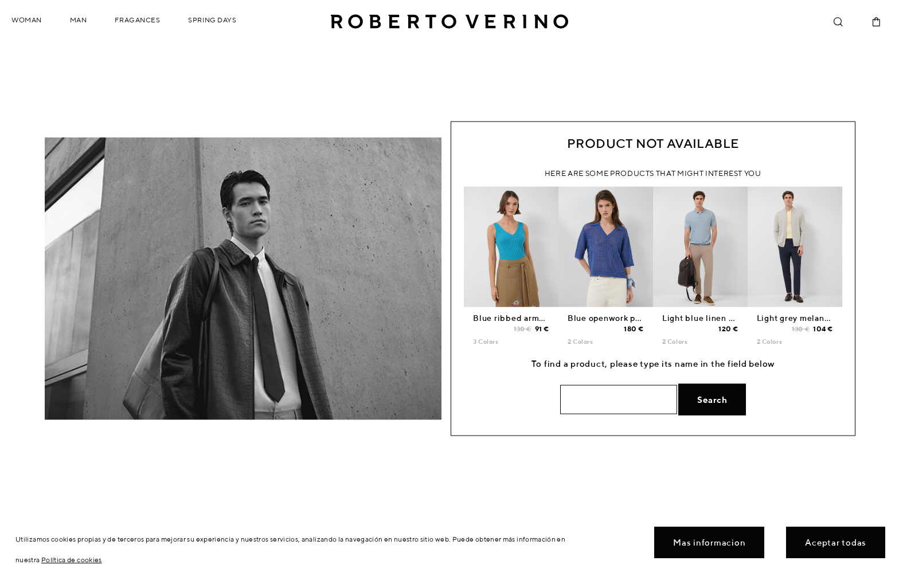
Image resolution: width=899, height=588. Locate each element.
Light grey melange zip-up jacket (823, 318)
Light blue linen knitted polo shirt (730, 318)
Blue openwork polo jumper (623, 318)
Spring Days (212, 20)
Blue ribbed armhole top (523, 318)
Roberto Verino (449, 22)
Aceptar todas (836, 542)
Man (79, 20)
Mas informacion (709, 542)
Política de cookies (72, 560)
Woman (27, 20)
